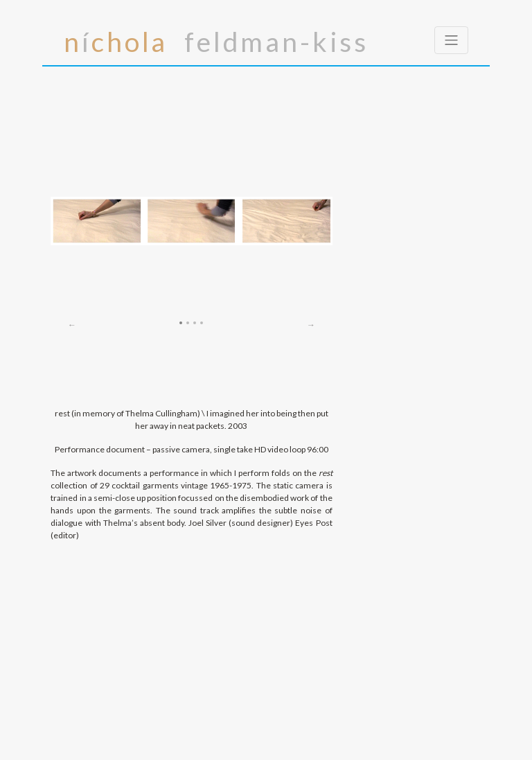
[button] (72, 230)
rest (326, 473)
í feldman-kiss (216, 40)
